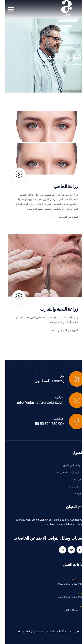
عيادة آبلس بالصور (67, 465)
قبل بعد (72, 480)
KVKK (73, 494)
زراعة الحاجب (60, 187)
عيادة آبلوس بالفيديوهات (64, 473)
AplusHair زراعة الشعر (41, 632)
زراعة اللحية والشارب (54, 309)
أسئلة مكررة (70, 487)
